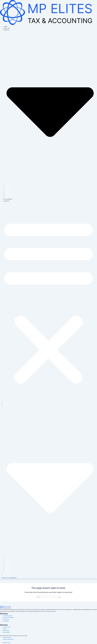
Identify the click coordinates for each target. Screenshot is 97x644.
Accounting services (10, 185)
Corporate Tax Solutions (10, 187)
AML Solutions (8, 197)
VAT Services (8, 189)
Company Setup (9, 190)
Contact (7, 201)
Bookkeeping (8, 194)
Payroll (6, 192)
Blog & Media (8, 199)
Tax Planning (8, 196)
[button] (48, 301)
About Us (7, 28)
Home (6, 26)
